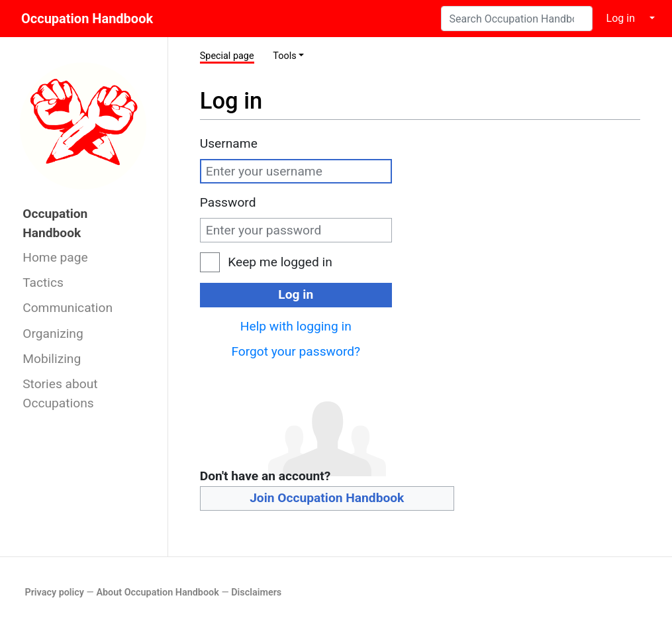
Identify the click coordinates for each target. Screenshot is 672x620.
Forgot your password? (296, 351)
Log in (621, 18)
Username (229, 143)
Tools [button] (284, 56)
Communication (68, 308)
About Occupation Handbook (157, 593)
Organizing (53, 334)
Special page (227, 56)
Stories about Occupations (60, 393)
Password (228, 202)
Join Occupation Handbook (327, 498)
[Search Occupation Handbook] (517, 19)
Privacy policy (54, 593)
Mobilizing (52, 359)
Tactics (43, 283)
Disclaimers (256, 593)
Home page (55, 257)
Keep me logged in (280, 262)
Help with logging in (296, 326)
